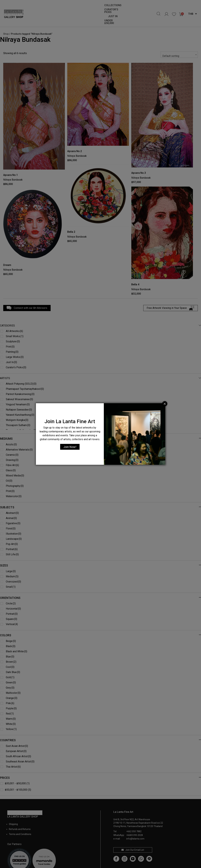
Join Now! (70, 447)
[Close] (165, 404)
